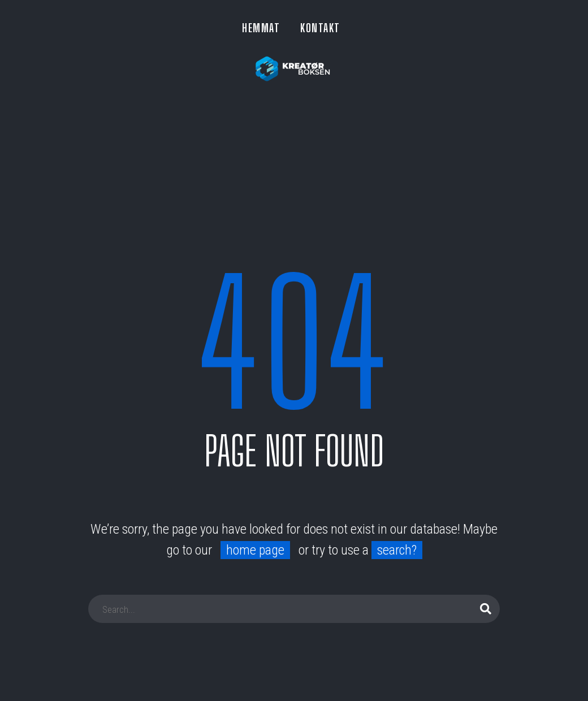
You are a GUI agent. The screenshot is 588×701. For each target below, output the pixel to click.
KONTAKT (320, 28)
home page (255, 550)
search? (397, 550)
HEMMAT (261, 28)
